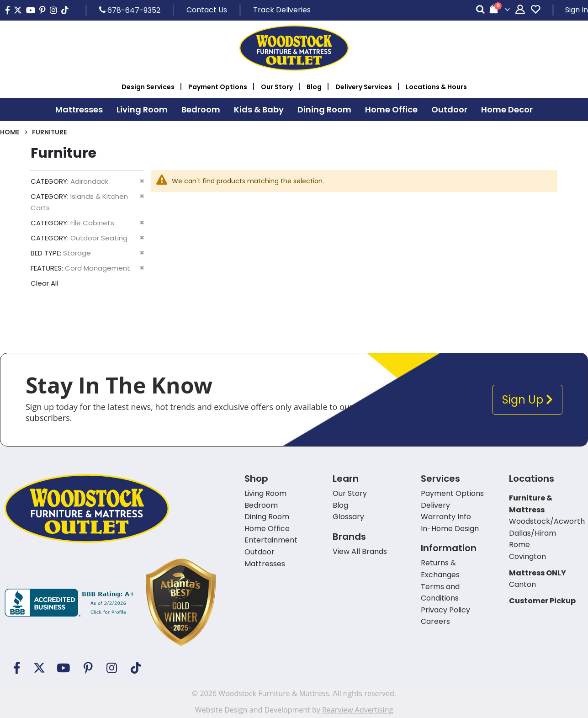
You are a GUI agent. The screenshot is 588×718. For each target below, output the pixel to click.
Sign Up (527, 400)
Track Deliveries (282, 10)
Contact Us (207, 10)
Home (10, 132)
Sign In (577, 10)
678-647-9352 (130, 10)
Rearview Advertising (358, 710)
